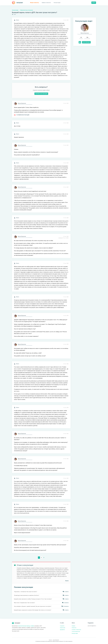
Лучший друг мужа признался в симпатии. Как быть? (27, 595)
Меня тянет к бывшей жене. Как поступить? (24, 603)
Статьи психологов (76, 631)
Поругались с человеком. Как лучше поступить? (26, 592)
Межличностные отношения (27, 10)
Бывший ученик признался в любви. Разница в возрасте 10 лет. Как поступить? (33, 599)
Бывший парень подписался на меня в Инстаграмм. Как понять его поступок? (33, 610)
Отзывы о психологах (76, 630)
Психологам (63, 628)
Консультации (15, 10)
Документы (62, 630)
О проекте (62, 626)
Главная (73, 626)
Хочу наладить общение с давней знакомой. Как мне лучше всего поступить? (33, 606)
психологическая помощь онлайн (26, 626)
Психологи (74, 628)
